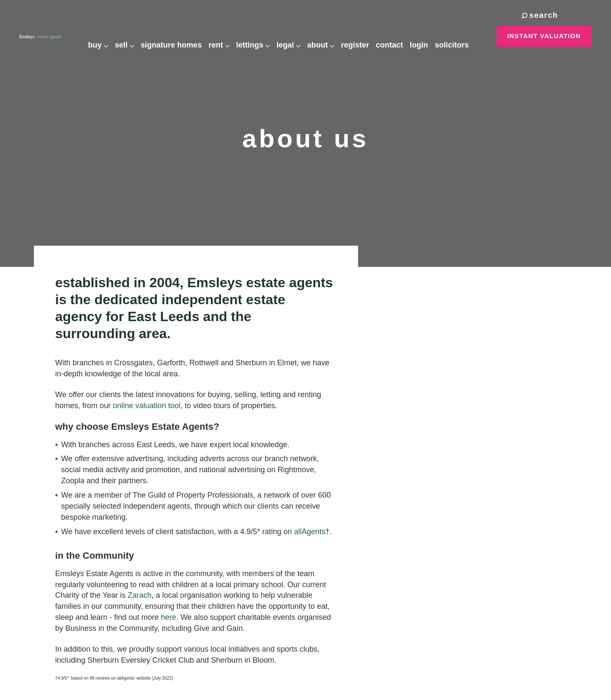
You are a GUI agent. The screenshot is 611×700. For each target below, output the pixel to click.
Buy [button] (105, 36)
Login (426, 36)
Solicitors (459, 36)
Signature (179, 37)
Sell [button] (132, 36)
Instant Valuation (544, 36)
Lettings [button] (260, 36)
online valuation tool (147, 406)
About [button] (328, 36)
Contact (397, 36)
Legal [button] (296, 36)
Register (362, 36)
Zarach (140, 595)
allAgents (310, 532)
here (168, 617)
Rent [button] (226, 36)
